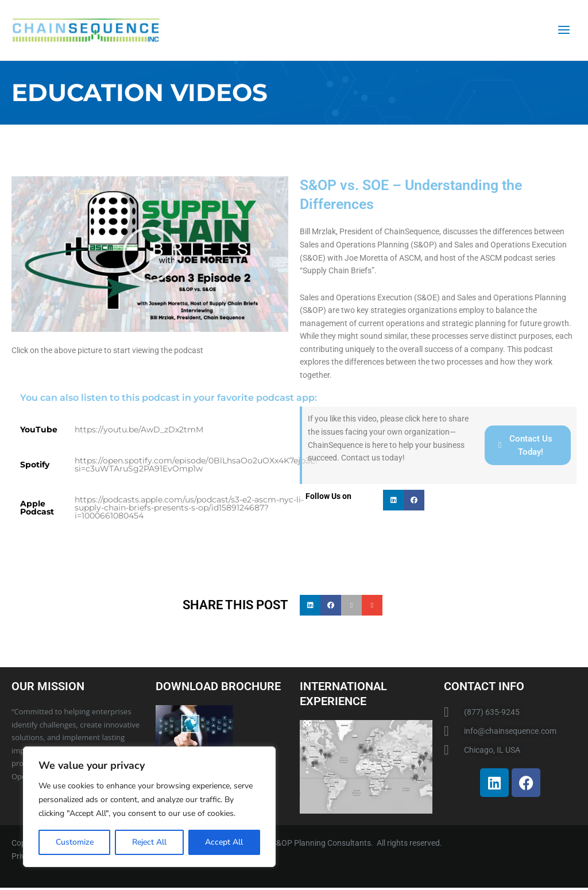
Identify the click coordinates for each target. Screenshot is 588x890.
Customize (75, 842)
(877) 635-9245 (492, 714)
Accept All (224, 842)
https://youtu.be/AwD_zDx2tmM (139, 432)
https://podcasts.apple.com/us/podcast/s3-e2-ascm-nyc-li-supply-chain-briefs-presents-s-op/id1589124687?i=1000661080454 (189, 510)
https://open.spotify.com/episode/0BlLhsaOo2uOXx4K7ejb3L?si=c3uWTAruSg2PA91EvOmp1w (197, 467)
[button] (150, 257)
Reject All (149, 842)
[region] (149, 807)
